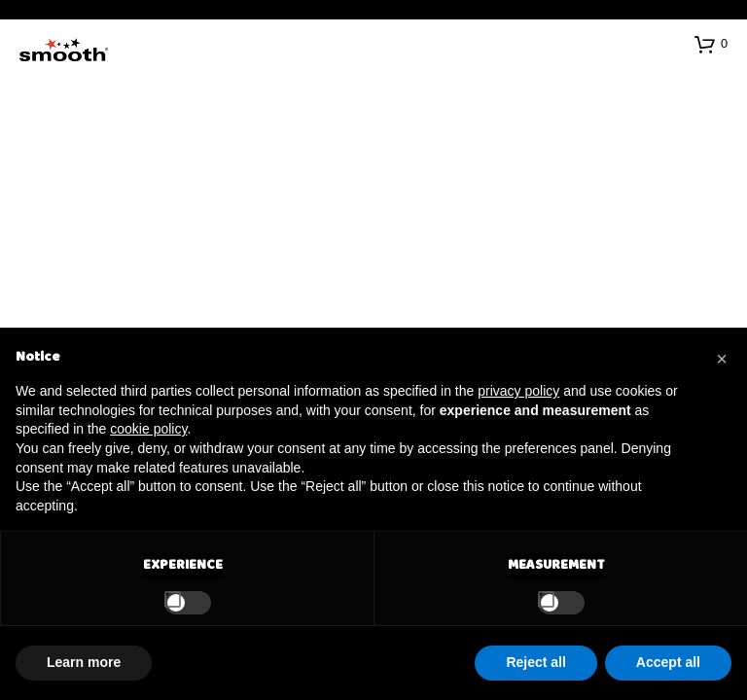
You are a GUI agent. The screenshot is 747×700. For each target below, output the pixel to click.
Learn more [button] (84, 662)
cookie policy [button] (148, 429)
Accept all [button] (668, 662)
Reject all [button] (535, 662)
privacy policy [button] (518, 391)
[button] (711, 44)
